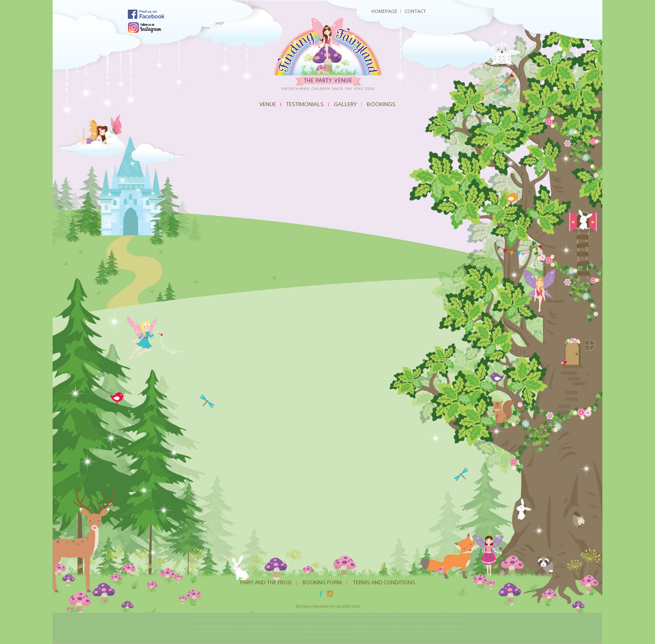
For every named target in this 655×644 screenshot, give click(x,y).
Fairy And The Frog (266, 582)
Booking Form (322, 582)
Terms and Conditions (384, 582)
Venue (268, 104)
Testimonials (305, 104)
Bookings (381, 104)
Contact (415, 11)
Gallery (345, 104)
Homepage (384, 11)
